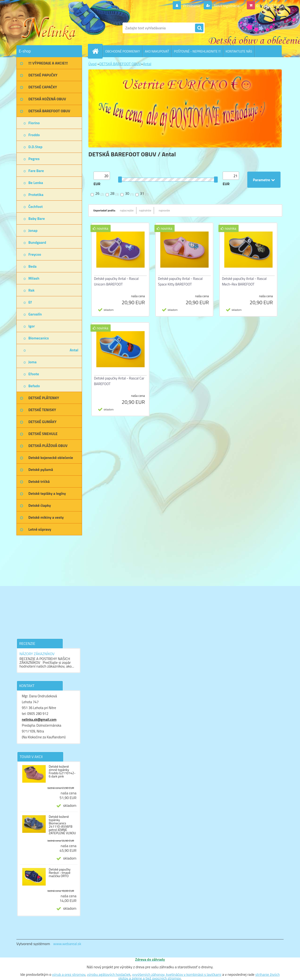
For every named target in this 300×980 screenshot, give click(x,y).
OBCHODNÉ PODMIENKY (123, 51)
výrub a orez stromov (69, 974)
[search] (199, 28)
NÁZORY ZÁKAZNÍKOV (37, 654)
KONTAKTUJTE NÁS (239, 51)
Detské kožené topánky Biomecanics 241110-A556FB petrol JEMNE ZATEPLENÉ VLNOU (62, 825)
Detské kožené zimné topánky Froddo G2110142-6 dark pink (62, 771)
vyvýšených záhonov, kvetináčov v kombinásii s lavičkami (177, 974)
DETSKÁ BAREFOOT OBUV (120, 64)
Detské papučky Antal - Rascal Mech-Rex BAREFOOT (244, 281)
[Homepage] (97, 51)
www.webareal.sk (67, 944)
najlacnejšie (127, 210)
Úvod (92, 64)
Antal (147, 64)
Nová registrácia (226, 6)
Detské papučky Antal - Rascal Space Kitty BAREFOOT (180, 281)
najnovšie (164, 210)
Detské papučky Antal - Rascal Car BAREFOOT (119, 381)
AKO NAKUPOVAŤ (157, 51)
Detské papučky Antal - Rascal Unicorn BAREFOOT (116, 281)
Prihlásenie (192, 6)
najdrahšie (145, 210)
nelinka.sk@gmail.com (39, 719)
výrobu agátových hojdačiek (109, 974)
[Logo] (49, 28)
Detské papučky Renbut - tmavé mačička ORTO (60, 873)
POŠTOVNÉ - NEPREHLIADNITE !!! (197, 51)
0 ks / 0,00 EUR (269, 6)
